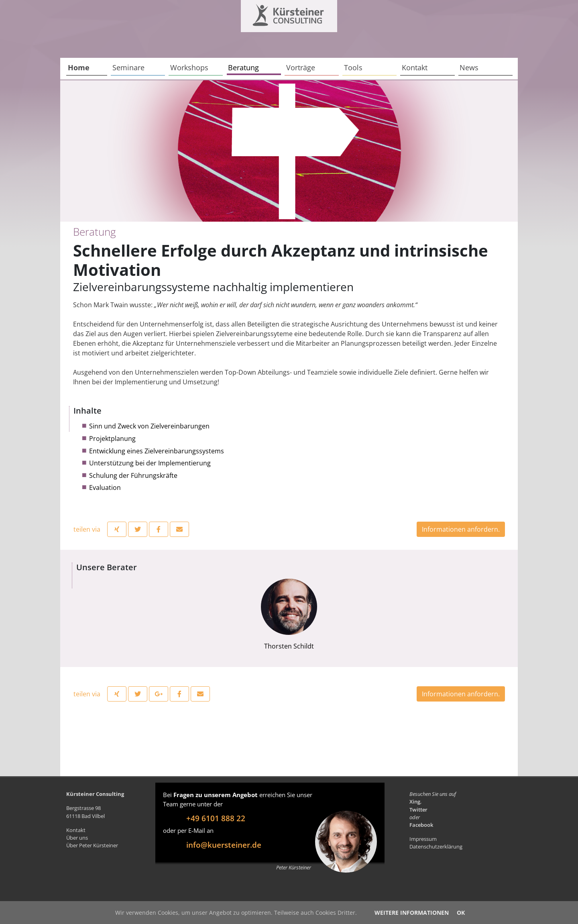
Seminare (128, 67)
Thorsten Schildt (289, 615)
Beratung (243, 67)
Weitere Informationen (412, 913)
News (469, 67)
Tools (353, 67)
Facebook (421, 825)
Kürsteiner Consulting (272, 13)
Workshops (189, 67)
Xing (415, 802)
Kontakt (415, 67)
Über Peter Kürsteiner (92, 845)
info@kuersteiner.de (224, 845)
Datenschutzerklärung (436, 846)
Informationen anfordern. (461, 529)
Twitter (418, 810)
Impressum (423, 839)
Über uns (77, 838)
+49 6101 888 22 (216, 818)
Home (79, 67)
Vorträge (301, 67)
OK (461, 913)
